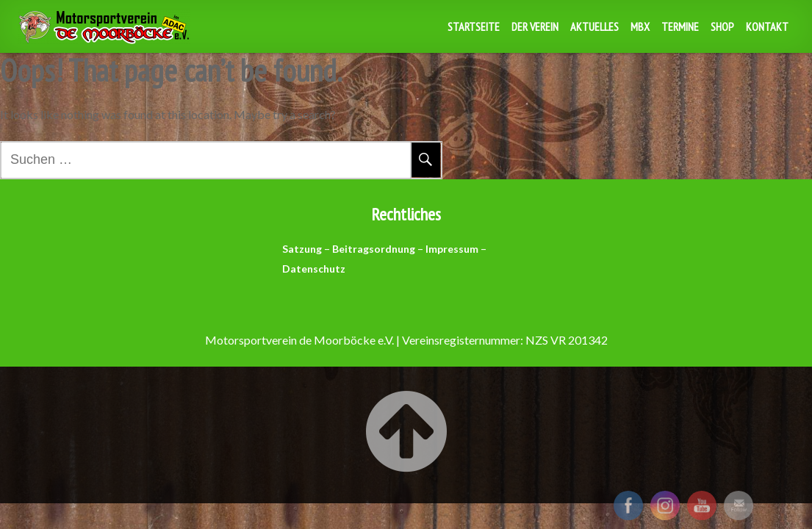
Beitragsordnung (374, 249)
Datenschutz (314, 269)
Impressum (452, 249)
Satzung (302, 249)
